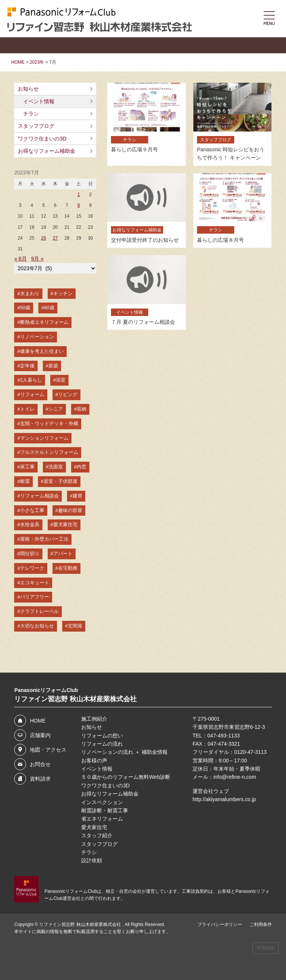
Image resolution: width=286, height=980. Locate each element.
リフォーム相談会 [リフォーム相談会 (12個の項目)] (39, 496)
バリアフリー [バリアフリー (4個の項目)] (35, 597)
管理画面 (266, 948)
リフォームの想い (102, 736)
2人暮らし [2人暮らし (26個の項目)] (31, 380)
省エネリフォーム (102, 819)
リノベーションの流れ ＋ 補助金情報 (124, 752)
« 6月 (20, 259)
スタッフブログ (36, 126)
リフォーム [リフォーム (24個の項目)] (32, 394)
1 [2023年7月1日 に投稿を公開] (79, 195)
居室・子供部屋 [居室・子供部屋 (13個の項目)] (61, 481)
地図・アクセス (48, 750)
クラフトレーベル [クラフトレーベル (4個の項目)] (39, 611)
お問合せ (40, 764)
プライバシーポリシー (220, 924)
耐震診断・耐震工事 (105, 810)
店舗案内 (40, 735)
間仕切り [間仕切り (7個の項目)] (30, 554)
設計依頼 (92, 860)
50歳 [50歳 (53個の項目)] (25, 308)
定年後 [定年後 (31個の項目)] (27, 366)
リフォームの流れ (102, 744)
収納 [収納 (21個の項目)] (82, 409)
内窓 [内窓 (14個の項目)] (82, 467)
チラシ (31, 114)
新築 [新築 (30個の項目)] (53, 366)
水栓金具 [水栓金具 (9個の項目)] (30, 524)
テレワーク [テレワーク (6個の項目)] (32, 568)
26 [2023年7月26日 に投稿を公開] (43, 238)
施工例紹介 (94, 719)
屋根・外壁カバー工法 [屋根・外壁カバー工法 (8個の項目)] (44, 539)
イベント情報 (39, 101)
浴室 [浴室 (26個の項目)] (61, 380)
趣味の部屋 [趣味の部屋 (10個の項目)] (70, 510)
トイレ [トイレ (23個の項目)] (27, 409)
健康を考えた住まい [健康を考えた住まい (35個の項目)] (42, 351)
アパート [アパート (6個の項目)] (63, 554)
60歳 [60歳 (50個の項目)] (49, 308)
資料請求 (40, 779)
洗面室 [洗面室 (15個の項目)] (56, 467)
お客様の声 (94, 761)
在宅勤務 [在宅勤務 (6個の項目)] (68, 568)
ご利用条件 (261, 924)
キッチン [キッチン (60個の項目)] (63, 293)
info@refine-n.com (235, 777)
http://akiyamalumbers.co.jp (224, 799)
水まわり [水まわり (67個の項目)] (30, 293)
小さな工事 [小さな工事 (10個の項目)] (32, 510)
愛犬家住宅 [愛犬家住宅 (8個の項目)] (65, 524)
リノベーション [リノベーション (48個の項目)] (37, 337)
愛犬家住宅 (94, 827)
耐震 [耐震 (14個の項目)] (25, 481)
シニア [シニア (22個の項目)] (56, 409)
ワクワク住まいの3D (42, 139)
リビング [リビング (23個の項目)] (68, 394)
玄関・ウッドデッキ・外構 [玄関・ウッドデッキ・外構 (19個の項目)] (49, 423)
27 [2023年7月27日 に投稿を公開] (55, 238)
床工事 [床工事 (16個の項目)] (27, 467)
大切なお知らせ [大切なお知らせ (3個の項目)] (37, 626)
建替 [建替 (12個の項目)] (77, 496)
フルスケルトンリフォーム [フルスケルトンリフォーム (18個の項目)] (49, 452)
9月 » (37, 259)
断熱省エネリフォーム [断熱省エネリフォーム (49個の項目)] (44, 322)
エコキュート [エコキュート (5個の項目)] (35, 583)
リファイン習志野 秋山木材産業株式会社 (81, 924)
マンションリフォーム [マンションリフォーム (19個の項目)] (44, 438)
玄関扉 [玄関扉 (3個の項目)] (75, 626)
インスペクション (102, 802)
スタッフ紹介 (97, 835)
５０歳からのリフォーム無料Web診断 (126, 777)
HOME (38, 721)
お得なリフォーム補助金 (47, 151)
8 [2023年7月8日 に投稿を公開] (79, 205)
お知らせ (28, 89)
